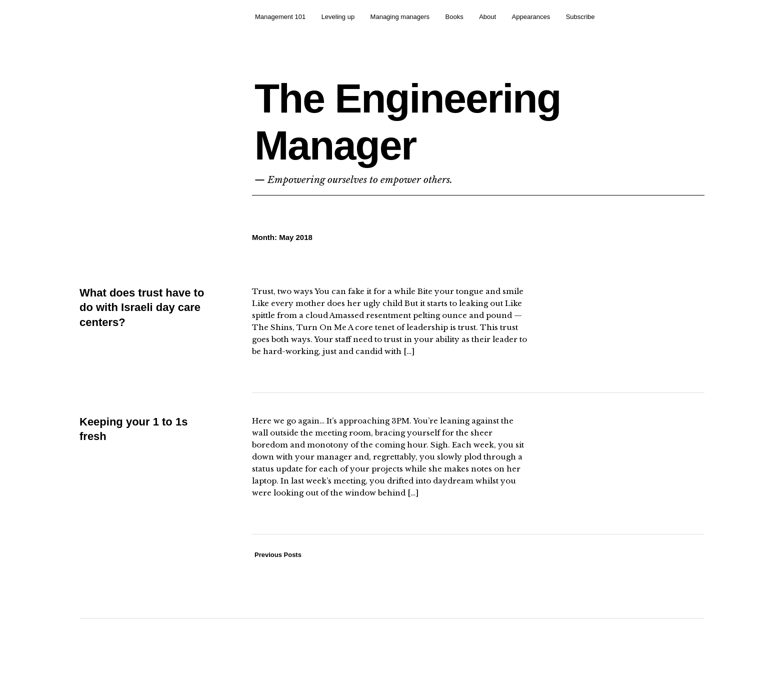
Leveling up (338, 17)
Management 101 (280, 17)
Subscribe (580, 17)
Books (454, 17)
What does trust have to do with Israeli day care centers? (142, 307)
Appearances (531, 17)
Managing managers (400, 17)
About (487, 17)
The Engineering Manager (407, 122)
